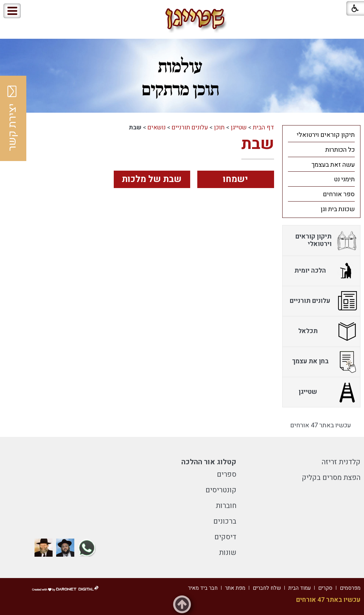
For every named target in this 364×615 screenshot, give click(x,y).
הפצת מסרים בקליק (331, 478)
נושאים (157, 127)
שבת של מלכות (152, 179)
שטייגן (239, 127)
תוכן (219, 127)
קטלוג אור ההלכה (209, 462)
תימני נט (344, 179)
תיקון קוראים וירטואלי (326, 135)
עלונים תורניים (190, 127)
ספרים (227, 474)
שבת (258, 144)
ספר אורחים (339, 194)
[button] (35, 11)
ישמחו (235, 179)
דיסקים (225, 537)
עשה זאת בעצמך (333, 165)
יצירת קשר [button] (12, 118)
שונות (228, 553)
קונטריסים (221, 490)
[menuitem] (321, 135)
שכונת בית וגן (338, 209)
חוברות (226, 506)
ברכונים (225, 521)
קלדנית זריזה (341, 462)
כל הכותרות (340, 150)
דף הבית (263, 127)
